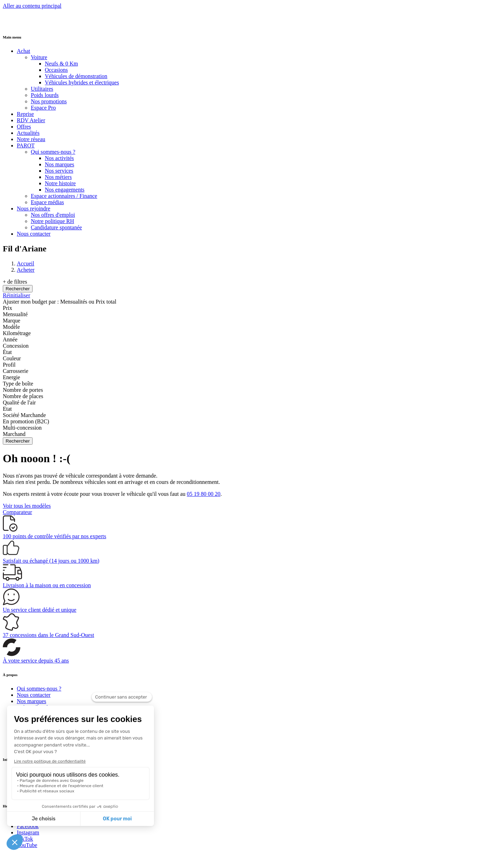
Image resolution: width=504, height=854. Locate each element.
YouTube (27, 845)
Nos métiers (58, 177)
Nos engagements (65, 190)
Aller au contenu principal (32, 6)
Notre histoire (60, 183)
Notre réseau (31, 139)
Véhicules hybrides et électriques (82, 82)
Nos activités (59, 158)
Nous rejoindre (34, 209)
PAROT (26, 145)
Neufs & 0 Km (61, 64)
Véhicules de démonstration (76, 76)
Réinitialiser (16, 295)
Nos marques (59, 164)
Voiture (39, 57)
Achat (23, 51)
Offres (24, 127)
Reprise (25, 114)
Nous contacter (34, 234)
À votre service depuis (36, 661)
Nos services (59, 171)
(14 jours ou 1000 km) (51, 561)
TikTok (25, 839)
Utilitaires (42, 89)
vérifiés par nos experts (54, 536)
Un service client (40, 610)
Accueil (26, 263)
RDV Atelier (31, 120)
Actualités (28, 133)
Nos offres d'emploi (53, 215)
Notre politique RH (52, 221)
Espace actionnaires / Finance (64, 196)
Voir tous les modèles (27, 506)
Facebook (28, 826)
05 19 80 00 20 (204, 494)
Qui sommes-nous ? (53, 152)
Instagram (28, 832)
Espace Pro (43, 108)
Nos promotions (49, 101)
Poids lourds (45, 95)
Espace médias (47, 202)
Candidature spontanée (56, 227)
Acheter (26, 270)
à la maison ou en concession (47, 585)
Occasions (56, 70)
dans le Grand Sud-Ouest (48, 635)
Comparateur (17, 512)
